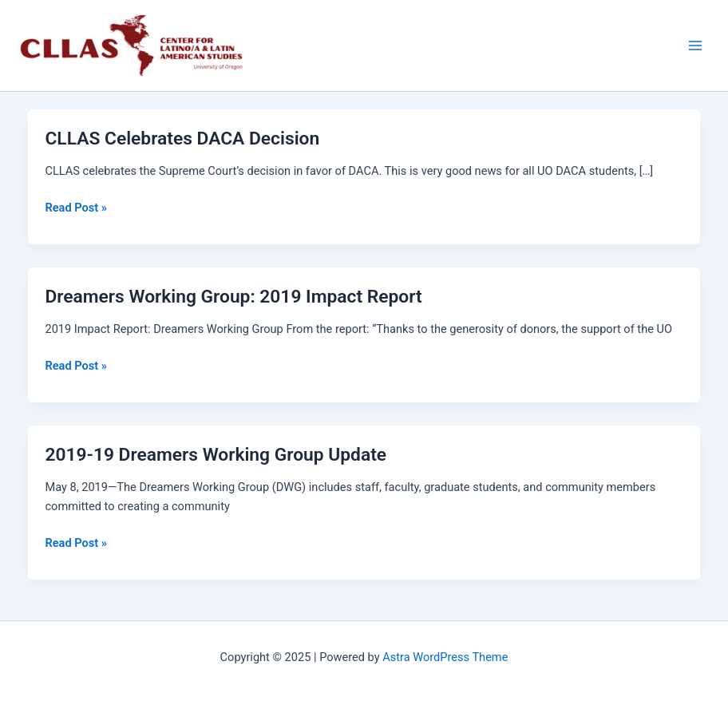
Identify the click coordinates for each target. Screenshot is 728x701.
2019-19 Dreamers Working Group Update (216, 455)
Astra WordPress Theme (445, 657)
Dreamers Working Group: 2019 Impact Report (233, 297)
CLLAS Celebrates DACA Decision (182, 139)
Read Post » (75, 206)
